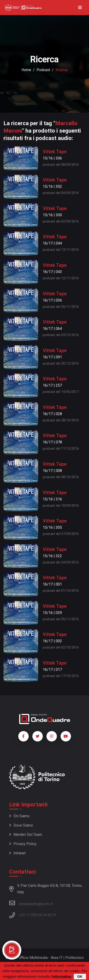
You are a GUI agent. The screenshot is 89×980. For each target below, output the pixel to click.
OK (80, 977)
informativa (62, 977)
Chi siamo (19, 816)
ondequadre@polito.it (31, 903)
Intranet (17, 853)
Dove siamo (21, 825)
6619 (52, 915)
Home (26, 70)
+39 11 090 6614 (32, 915)
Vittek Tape (55, 152)
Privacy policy (23, 844)
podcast (43, 70)
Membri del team (26, 835)
